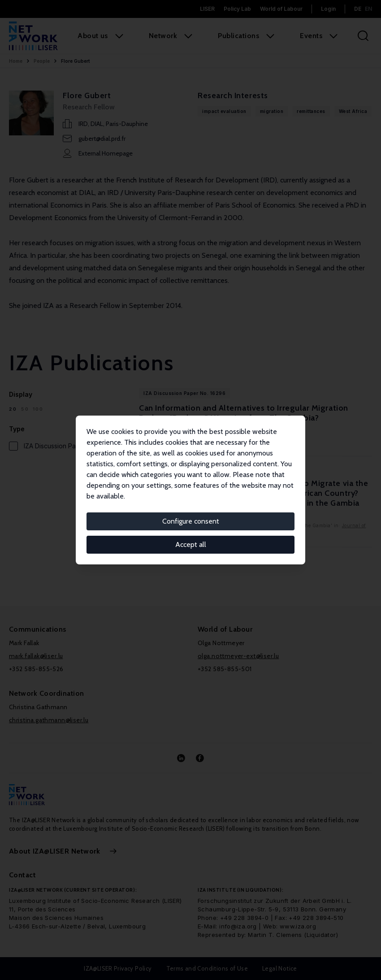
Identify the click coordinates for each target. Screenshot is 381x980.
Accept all (191, 544)
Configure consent (191, 521)
